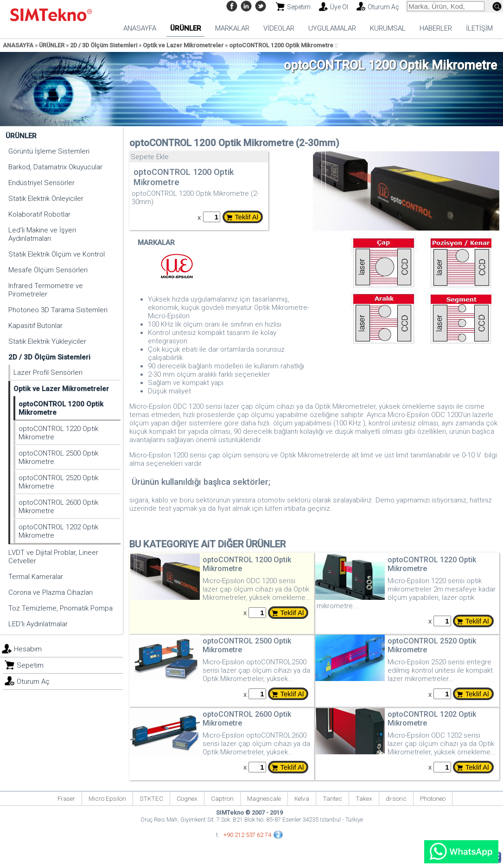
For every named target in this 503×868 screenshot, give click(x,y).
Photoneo (433, 798)
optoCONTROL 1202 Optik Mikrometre (58, 531)
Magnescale (264, 798)
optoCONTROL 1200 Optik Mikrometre (281, 45)
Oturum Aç (383, 7)
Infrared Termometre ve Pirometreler (46, 290)
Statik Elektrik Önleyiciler (46, 199)
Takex (364, 798)
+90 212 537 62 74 (247, 835)
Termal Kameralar (36, 577)
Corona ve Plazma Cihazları (51, 592)
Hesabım (28, 649)
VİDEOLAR (279, 28)
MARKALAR (232, 28)
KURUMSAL (388, 28)
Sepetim (299, 7)
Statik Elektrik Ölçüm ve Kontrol (57, 254)
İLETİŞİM (479, 28)
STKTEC (151, 798)
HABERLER (436, 28)
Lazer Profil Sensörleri (48, 373)
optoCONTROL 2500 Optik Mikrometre (58, 457)
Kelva (302, 798)
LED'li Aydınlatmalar (38, 624)
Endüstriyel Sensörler (41, 183)
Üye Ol (339, 7)
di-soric (396, 798)
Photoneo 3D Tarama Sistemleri (58, 310)
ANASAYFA (140, 28)
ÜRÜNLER (186, 28)
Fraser (66, 798)
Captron (222, 798)
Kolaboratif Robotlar (39, 214)
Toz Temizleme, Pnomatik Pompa (60, 608)
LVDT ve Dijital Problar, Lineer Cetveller (53, 557)
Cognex (187, 798)
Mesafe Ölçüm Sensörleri (48, 270)
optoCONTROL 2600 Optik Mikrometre (58, 507)
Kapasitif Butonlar (35, 326)
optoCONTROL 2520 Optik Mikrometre (58, 482)
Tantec (332, 798)
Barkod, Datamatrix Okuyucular (55, 167)
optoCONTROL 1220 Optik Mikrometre (58, 433)
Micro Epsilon (107, 798)
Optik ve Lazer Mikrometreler (183, 45)
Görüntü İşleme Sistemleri (49, 151)
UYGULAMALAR (332, 28)
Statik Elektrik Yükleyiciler (47, 341)
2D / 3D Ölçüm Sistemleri (104, 45)
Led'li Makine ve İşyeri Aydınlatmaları (42, 234)
